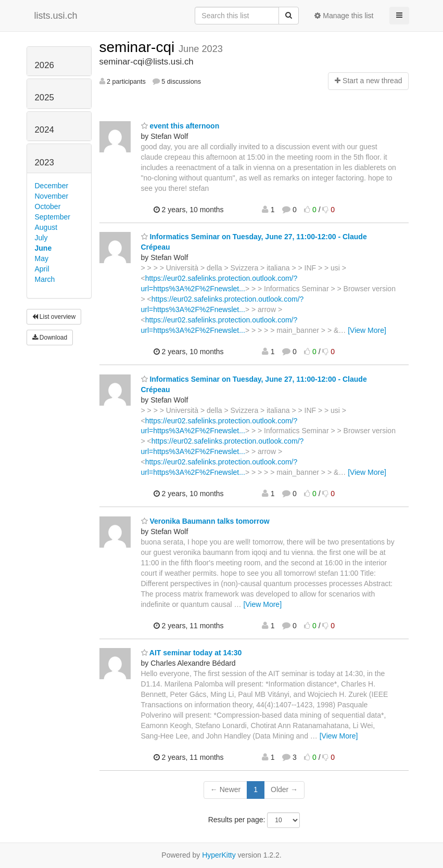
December (52, 186)
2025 (45, 98)
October (48, 206)
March (45, 279)
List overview (54, 317)
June (43, 248)
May (42, 258)
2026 (45, 65)
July (41, 238)
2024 (45, 130)
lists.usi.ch (56, 16)
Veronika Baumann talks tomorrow (205, 521)
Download (50, 338)
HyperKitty (219, 855)
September (53, 217)
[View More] (367, 330)
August (46, 227)
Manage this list (344, 16)
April (42, 269)
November (52, 196)
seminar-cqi (139, 47)
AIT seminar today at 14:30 (192, 653)
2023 (45, 163)
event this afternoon (180, 126)
